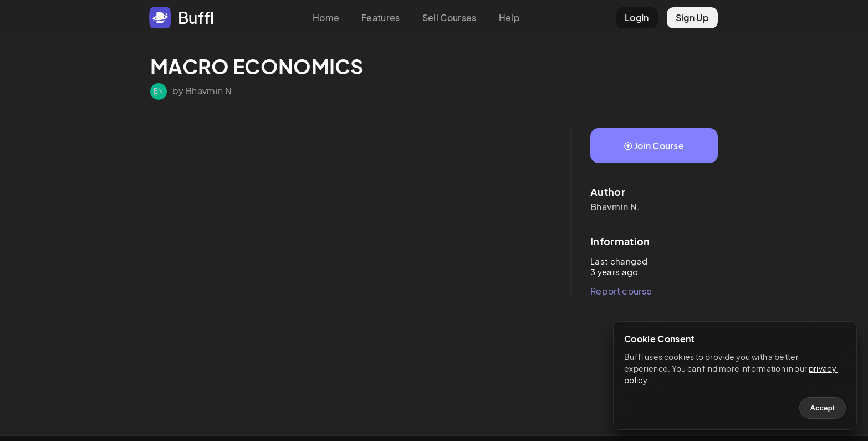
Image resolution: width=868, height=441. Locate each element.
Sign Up (692, 17)
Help (509, 17)
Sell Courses (450, 17)
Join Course (654, 146)
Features (381, 17)
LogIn (637, 17)
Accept (823, 408)
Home (326, 17)
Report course (621, 291)
